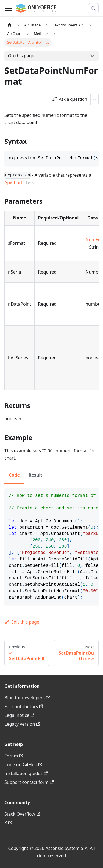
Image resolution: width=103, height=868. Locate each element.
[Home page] (10, 25)
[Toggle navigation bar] (9, 8)
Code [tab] (14, 475)
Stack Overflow (22, 814)
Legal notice (19, 715)
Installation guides (26, 773)
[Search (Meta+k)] (93, 8)
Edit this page (22, 622)
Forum (14, 756)
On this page (21, 56)
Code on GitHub (23, 765)
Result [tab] (35, 475)
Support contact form (29, 782)
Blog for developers (27, 698)
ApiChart (13, 182)
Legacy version (22, 724)
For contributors (24, 706)
